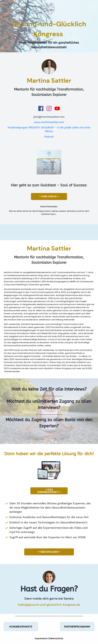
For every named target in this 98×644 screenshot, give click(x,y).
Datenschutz (56, 638)
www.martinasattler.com (49, 122)
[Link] (41, 108)
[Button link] (49, 196)
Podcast (49, 137)
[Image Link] (49, 162)
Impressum (41, 638)
